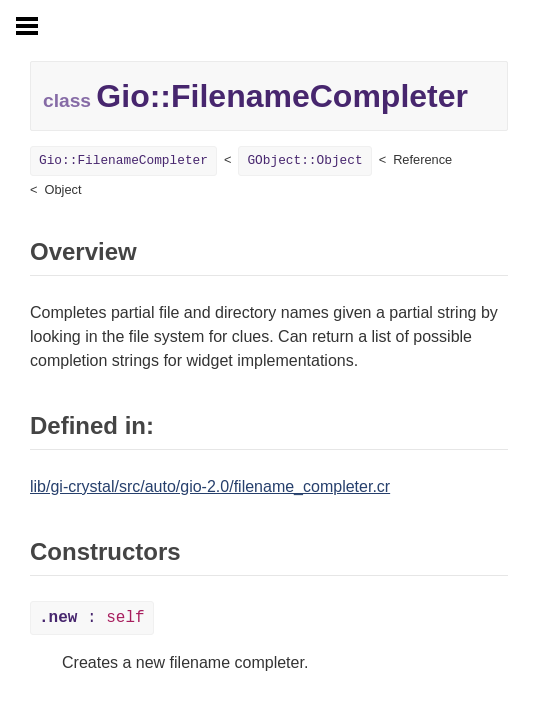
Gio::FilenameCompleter (123, 160)
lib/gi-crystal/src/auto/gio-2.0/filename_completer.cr (210, 486)
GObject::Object (304, 160)
